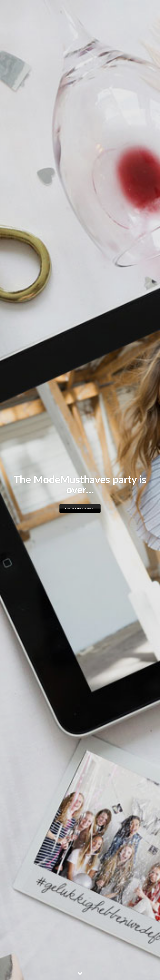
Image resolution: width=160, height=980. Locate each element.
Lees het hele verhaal (80, 508)
